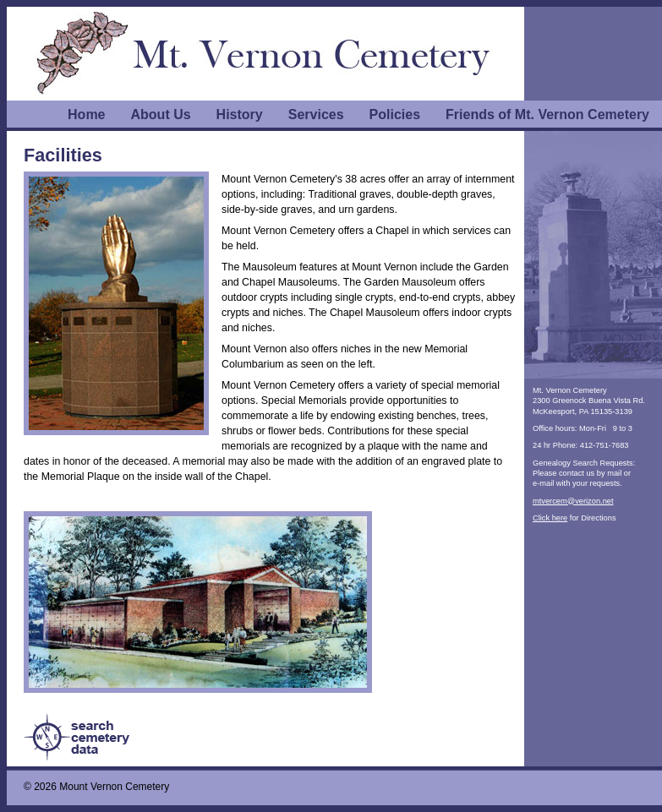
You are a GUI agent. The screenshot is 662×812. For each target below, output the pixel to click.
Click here (550, 518)
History (240, 114)
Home (86, 114)
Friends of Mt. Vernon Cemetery (547, 114)
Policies (395, 114)
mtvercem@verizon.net (573, 501)
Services (316, 114)
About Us (161, 114)
